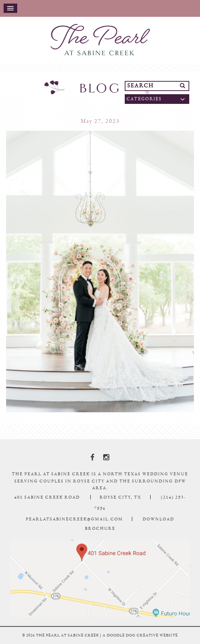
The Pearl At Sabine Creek (100, 40)
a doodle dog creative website (140, 635)
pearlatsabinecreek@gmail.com (74, 519)
